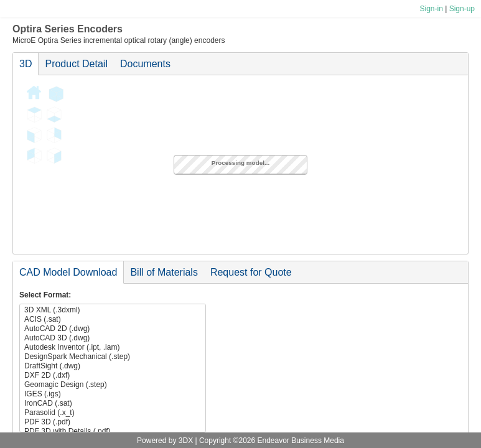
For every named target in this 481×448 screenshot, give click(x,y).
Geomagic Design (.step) (113, 385)
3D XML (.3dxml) (113, 310)
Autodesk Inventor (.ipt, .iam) (113, 348)
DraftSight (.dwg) (113, 366)
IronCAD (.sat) (113, 404)
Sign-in (431, 9)
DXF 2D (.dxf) (113, 376)
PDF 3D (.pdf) (113, 422)
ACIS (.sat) (113, 320)
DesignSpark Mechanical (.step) (113, 357)
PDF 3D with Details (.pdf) (113, 432)
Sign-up (462, 9)
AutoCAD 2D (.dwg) (113, 329)
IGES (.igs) (113, 394)
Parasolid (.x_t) (113, 413)
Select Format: (45, 295)
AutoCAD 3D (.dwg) (113, 338)
